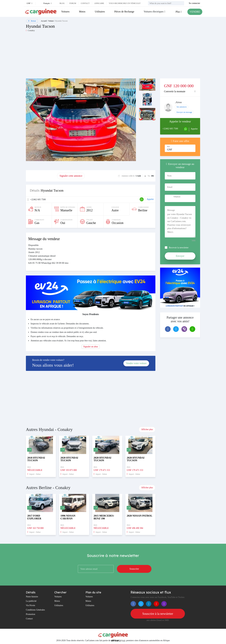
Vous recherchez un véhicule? (125, 3)
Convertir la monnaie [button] (175, 91)
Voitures (65, 12)
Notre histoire (32, 597)
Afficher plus (147, 429)
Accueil (44, 21)
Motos (82, 12)
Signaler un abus (91, 347)
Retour (32, 21)
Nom (169, 176)
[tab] (180, 91)
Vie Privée (31, 605)
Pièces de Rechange (124, 12)
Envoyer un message (184, 112)
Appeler (150, 199)
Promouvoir (41, 176)
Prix (169, 147)
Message (171, 210)
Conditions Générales (35, 610)
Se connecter (194, 3)
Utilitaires (100, 12)
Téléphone (177, 197)
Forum (73, 3)
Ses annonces (182, 107)
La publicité (31, 601)
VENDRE (195, 12)
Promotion (31, 614)
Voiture (51, 21)
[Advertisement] (69, 56)
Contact (85, 3)
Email (170, 187)
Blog (62, 3)
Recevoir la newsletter (179, 248)
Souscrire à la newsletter (158, 614)
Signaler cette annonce (71, 176)
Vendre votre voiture (136, 363)
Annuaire (99, 3)
